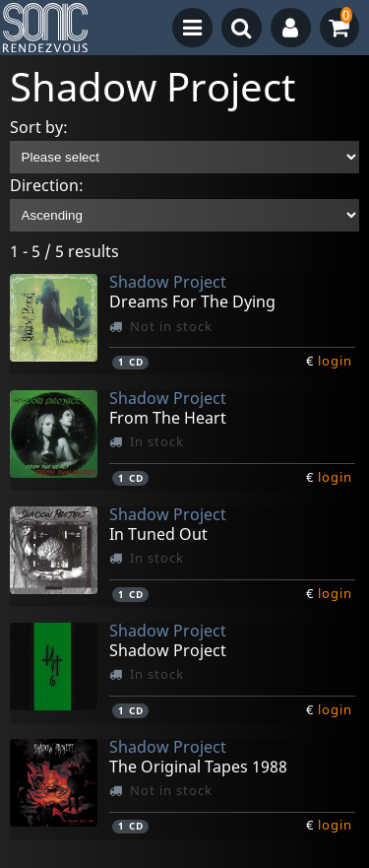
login (335, 361)
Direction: (47, 185)
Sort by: (39, 127)
